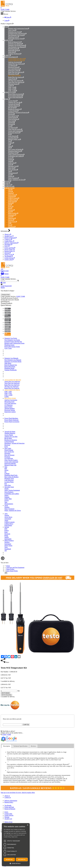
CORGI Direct (13, 200)
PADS (6, 27)
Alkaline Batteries (14, 106)
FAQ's (7, 246)
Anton (11, 191)
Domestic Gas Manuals (16, 44)
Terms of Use (9, 255)
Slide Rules (12, 52)
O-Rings (11, 143)
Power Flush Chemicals (16, 96)
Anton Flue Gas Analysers (16, 64)
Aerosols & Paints (14, 104)
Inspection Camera (14, 70)
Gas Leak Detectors (15, 69)
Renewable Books (14, 50)
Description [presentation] (7, 746)
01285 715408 (5, 9)
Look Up (26, 725)
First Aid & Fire (13, 116)
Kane (10, 208)
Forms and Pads (10, 248)
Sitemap (8, 253)
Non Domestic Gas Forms (16, 35)
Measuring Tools (14, 74)
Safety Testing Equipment (16, 154)
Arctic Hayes (13, 195)
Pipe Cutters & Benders (16, 149)
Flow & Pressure (14, 119)
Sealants (11, 160)
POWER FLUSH (10, 92)
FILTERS (7, 181)
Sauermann (12, 218)
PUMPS (7, 183)
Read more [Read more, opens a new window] (14, 837)
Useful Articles (10, 258)
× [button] (28, 825)
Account (5, 271)
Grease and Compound (15, 131)
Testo (10, 225)
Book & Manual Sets (15, 42)
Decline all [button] (22, 859)
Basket (5, 274)
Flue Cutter (12, 121)
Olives (11, 146)
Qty (19, 691)
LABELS (7, 55)
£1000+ (11, 86)
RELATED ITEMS (14, 76)
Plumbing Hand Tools (15, 151)
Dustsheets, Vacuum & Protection (19, 112)
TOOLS (7, 99)
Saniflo (11, 217)
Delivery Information (11, 243)
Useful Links (9, 260)
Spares (11, 165)
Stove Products (13, 170)
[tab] (7, 746)
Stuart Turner (13, 222)
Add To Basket (5, 693)
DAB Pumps (12, 202)
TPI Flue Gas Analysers (16, 81)
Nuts (10, 141)
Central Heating (13, 111)
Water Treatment (14, 178)
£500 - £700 (12, 89)
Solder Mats (12, 163)
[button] (16, 863)
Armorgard (12, 196)
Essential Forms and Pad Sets (17, 34)
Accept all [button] (9, 859)
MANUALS (8, 40)
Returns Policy (10, 251)
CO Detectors (13, 65)
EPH (10, 205)
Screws (11, 158)
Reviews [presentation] (33, 746)
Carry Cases (12, 30)
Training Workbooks (15, 54)
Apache (11, 193)
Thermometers (13, 173)
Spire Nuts (12, 168)
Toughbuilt (12, 227)
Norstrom (11, 210)
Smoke (11, 161)
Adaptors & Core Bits (15, 102)
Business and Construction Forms (19, 29)
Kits (10, 134)
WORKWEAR (9, 186)
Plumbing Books (14, 49)
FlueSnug (11, 123)
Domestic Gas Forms (15, 32)
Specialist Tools (13, 166)
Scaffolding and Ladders (16, 156)
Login (7, 20)
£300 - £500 (12, 87)
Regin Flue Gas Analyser (16, 77)
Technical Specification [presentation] (20, 746)
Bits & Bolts (12, 107)
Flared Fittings (13, 118)
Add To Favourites (6, 695)
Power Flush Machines (15, 97)
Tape (10, 171)
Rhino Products (13, 213)
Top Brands (9, 256)
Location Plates (13, 138)
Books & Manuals (11, 238)
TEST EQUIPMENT (11, 57)
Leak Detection (13, 136)
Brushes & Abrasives (15, 109)
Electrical (11, 114)
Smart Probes (13, 79)
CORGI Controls (14, 198)
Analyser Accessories (15, 62)
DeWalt (11, 203)
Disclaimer (8, 244)
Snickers (11, 220)
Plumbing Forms (14, 37)
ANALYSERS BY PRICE (16, 60)
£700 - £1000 (13, 91)
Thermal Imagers (14, 84)
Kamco (11, 207)
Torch (10, 175)
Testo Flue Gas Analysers (16, 82)
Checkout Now (6, 295)
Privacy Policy (10, 249)
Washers (11, 176)
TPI (10, 223)
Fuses (10, 126)
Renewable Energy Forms (16, 39)
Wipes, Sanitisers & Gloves (17, 180)
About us (8, 234)
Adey (10, 190)
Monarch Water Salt (15, 139)
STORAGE (8, 185)
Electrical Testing (14, 67)
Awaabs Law (9, 236)
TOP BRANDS (9, 188)
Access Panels (13, 101)
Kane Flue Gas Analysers (16, 72)
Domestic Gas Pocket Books (17, 45)
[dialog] (16, 845)
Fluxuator (12, 124)
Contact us (8, 239)
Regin (10, 212)
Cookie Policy (9, 241)
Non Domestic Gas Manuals (17, 47)
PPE (10, 148)
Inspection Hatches (14, 133)
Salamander (12, 215)
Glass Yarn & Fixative (15, 129)
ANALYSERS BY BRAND (17, 59)
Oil (10, 144)
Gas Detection (13, 128)
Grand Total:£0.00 (6, 286)
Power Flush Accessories (16, 94)
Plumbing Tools (13, 153)
